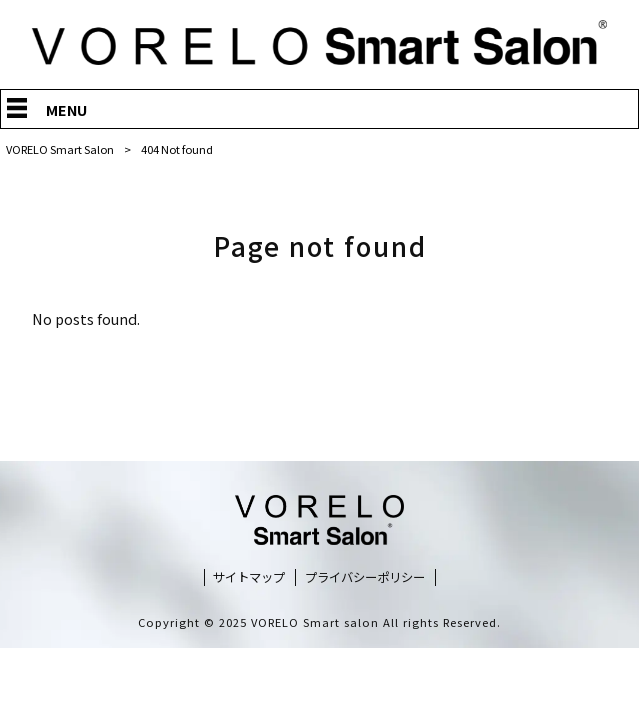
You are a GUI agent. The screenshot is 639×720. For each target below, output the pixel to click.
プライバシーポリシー (365, 577)
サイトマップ (249, 577)
